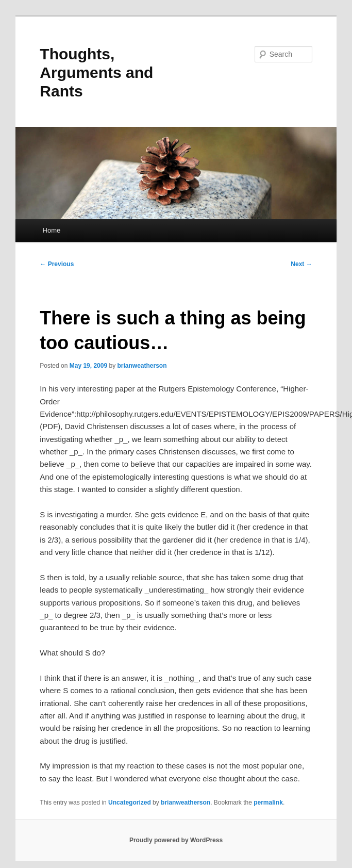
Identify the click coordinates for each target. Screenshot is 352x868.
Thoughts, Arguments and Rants (96, 72)
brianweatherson (142, 366)
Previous (57, 264)
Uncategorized (130, 803)
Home (52, 230)
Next (301, 264)
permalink (268, 803)
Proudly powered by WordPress (176, 840)
